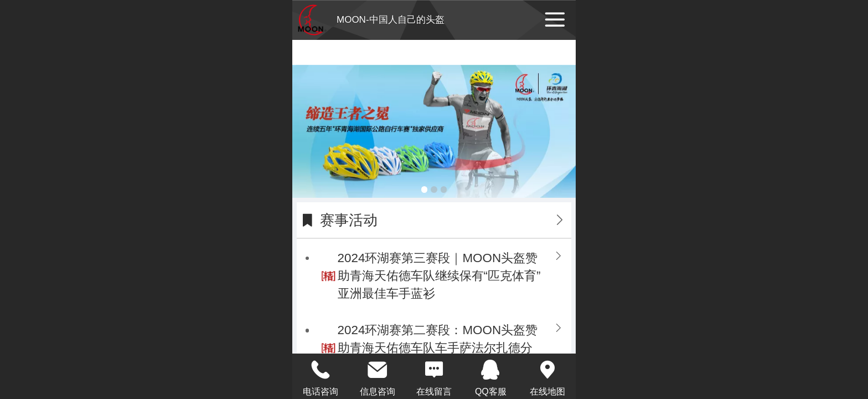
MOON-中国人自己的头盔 (391, 20)
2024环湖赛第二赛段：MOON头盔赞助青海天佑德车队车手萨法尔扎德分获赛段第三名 (438, 348)
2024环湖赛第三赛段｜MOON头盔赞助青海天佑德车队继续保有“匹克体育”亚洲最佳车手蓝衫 (439, 276)
